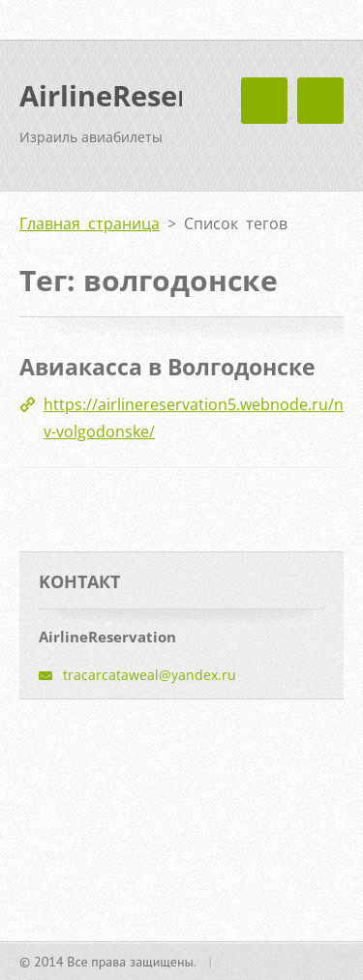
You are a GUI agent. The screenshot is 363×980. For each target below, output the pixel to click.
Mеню (320, 101)
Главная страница (90, 223)
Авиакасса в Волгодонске (167, 367)
